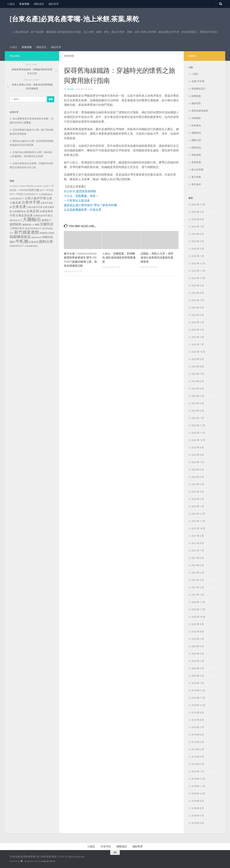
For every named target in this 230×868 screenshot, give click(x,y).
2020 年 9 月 (198, 624)
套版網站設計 (199, 89)
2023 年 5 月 (198, 389)
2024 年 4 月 (198, 322)
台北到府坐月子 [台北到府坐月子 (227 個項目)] (31, 194)
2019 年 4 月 (198, 749)
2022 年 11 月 (198, 433)
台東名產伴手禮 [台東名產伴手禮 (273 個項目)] (34, 207)
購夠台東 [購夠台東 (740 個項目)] (46, 242)
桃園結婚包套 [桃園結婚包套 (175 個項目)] (36, 237)
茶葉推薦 (196, 162)
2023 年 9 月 (198, 359)
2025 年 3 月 (198, 249)
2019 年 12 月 (198, 690)
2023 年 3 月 (198, 403)
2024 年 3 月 (198, 330)
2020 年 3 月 (198, 668)
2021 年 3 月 (198, 580)
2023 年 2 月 (198, 411)
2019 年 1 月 (198, 771)
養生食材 (196, 184)
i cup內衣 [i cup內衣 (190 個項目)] (45, 186)
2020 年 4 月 (198, 661)
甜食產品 (196, 125)
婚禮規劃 (196, 96)
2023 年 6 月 (198, 381)
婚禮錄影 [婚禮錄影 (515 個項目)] (16, 224)
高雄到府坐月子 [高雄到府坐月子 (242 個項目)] (17, 246)
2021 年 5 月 (198, 565)
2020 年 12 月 (198, 602)
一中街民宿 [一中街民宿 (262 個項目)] (22, 190)
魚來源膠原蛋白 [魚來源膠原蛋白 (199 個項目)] (31, 246)
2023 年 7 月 (198, 374)
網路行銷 (196, 140)
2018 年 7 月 (198, 816)
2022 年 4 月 (198, 484)
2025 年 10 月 (198, 205)
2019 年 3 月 (198, 757)
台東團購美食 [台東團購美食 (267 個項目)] (19, 212)
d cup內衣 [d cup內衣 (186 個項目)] (13, 186)
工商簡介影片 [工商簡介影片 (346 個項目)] (17, 228)
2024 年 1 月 (198, 344)
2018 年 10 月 (198, 794)
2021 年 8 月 (198, 543)
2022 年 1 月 (198, 506)
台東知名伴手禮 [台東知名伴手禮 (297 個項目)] (42, 216)
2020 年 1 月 (198, 683)
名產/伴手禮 (198, 81)
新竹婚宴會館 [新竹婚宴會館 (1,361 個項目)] (27, 232)
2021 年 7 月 (198, 551)
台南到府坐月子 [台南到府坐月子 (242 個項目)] (17, 199)
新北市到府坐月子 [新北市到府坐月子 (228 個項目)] (34, 228)
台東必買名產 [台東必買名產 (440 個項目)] (24, 216)
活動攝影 (196, 118)
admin (70, 89)
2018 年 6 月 (198, 823)
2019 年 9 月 (198, 713)
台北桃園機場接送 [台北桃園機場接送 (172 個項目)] (46, 194)
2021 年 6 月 (198, 558)
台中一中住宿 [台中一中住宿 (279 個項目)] (46, 190)
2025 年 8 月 (198, 219)
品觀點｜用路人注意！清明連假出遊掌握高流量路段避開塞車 (157, 258)
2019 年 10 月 (198, 705)
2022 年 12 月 (198, 425)
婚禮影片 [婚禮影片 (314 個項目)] (46, 220)
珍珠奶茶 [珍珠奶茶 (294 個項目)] (34, 242)
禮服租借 (196, 133)
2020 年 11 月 (198, 610)
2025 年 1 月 (198, 256)
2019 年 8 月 (198, 720)
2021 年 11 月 (198, 521)
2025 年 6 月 (198, 234)
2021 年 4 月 (198, 573)
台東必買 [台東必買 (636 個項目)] (33, 211)
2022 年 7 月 (198, 462)
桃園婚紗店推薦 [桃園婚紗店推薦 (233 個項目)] (47, 233)
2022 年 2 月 (198, 499)
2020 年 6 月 (198, 646)
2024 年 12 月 (198, 263)
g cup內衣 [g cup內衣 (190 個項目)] (38, 186)
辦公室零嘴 (197, 170)
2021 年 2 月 (198, 587)
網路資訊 (39, 4)
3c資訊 (11, 4)
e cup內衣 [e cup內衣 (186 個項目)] (21, 186)
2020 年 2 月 (198, 676)
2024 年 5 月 (198, 315)
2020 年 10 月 (198, 617)
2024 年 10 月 (198, 278)
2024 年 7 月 (198, 300)
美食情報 (24, 4)
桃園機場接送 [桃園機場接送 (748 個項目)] (20, 237)
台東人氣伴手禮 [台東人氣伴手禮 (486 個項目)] (35, 198)
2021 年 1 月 (198, 595)
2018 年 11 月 (198, 786)
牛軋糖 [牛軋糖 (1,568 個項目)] (22, 241)
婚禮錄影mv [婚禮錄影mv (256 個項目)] (28, 225)
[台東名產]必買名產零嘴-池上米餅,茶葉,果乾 (74, 19)
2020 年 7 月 (198, 639)
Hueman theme (48, 861)
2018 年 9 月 (198, 801)
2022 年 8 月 (198, 455)
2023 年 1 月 (198, 418)
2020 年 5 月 (198, 654)
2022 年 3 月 (198, 492)
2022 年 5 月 (198, 477)
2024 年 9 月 (198, 286)
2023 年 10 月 (198, 352)
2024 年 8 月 (198, 293)
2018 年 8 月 (198, 808)
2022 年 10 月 (198, 440)
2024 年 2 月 (198, 337)
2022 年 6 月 (198, 470)
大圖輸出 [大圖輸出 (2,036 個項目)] (32, 220)
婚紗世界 (54, 4)
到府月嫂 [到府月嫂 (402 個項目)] (34, 190)
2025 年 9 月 (198, 212)
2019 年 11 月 (198, 698)
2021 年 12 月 (198, 514)
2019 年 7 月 (198, 727)
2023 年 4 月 (198, 396)
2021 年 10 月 (198, 529)
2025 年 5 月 (198, 241)
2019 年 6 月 (198, 735)
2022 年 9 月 (198, 448)
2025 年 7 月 (198, 227)
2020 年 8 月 (198, 632)
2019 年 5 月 (198, 742)
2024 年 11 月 (198, 271)
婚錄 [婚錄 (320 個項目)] (37, 225)
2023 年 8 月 (198, 367)
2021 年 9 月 (198, 536)
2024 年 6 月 (198, 308)
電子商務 (196, 177)
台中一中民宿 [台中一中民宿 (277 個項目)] (16, 194)
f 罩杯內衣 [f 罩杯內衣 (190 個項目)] (30, 186)
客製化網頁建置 (200, 111)
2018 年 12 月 (198, 779)
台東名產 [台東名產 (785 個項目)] (19, 207)
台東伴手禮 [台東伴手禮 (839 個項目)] (31, 202)
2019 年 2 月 (198, 764)
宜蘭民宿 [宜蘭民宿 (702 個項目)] (47, 224)
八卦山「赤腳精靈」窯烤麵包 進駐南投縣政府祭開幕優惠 (119, 258)
